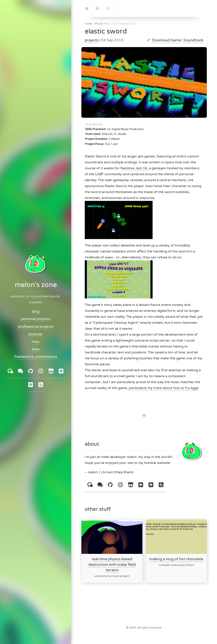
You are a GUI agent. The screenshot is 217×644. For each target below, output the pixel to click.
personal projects (36, 319)
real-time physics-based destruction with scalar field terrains (112, 565)
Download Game (166, 40)
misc (36, 342)
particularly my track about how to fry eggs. (164, 388)
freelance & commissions (36, 357)
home (88, 24)
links (36, 349)
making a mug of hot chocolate (176, 559)
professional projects (36, 327)
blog (36, 311)
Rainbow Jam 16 (134, 168)
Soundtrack (193, 40)
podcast (36, 334)
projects (101, 24)
